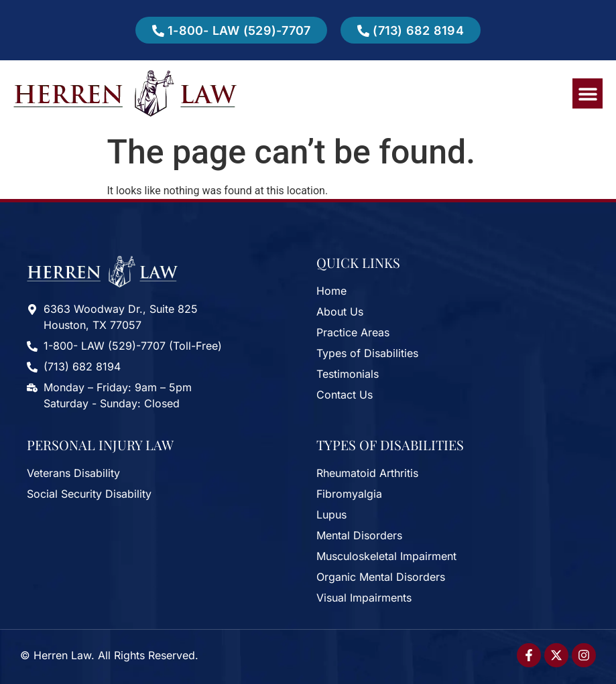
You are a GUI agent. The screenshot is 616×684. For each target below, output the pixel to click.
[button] (588, 93)
